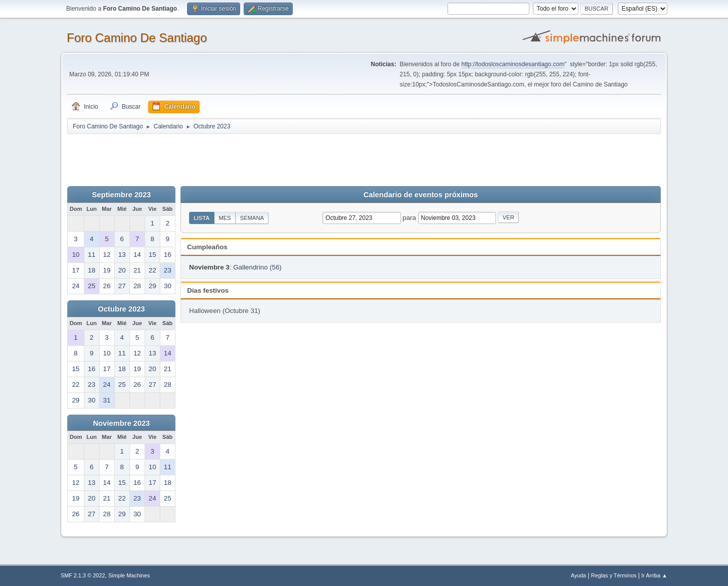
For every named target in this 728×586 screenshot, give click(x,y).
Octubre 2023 (122, 309)
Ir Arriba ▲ (654, 575)
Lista (202, 218)
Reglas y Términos (614, 575)
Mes (225, 218)
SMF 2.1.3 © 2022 (83, 575)
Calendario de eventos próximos (421, 195)
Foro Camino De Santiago (137, 38)
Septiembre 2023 (122, 195)
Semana (252, 218)
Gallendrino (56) (257, 267)
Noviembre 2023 (121, 423)
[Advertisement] (245, 158)
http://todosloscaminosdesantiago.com (513, 64)
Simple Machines (129, 575)
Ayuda (578, 575)
